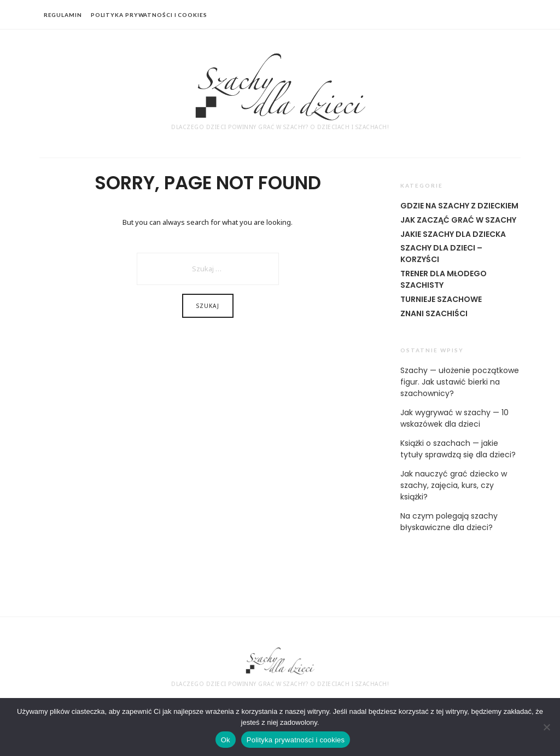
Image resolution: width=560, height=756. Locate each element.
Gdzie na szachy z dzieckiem (459, 206)
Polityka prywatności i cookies (296, 740)
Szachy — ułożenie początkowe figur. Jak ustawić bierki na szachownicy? (460, 382)
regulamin (63, 15)
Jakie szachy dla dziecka (453, 234)
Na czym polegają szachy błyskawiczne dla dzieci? (449, 522)
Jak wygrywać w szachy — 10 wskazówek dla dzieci (454, 418)
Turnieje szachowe (441, 299)
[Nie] (546, 727)
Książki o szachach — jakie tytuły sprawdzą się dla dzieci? (458, 449)
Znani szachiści (434, 313)
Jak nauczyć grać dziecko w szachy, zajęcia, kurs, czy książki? (454, 485)
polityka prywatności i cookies (149, 15)
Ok (226, 740)
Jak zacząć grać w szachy (458, 220)
